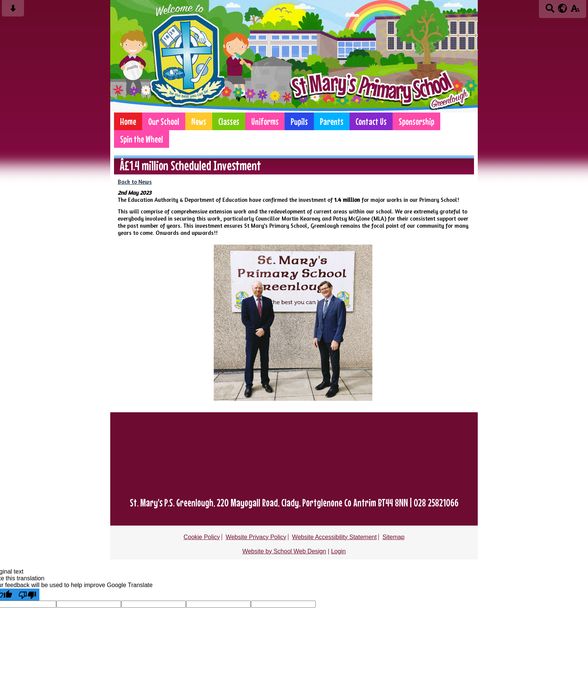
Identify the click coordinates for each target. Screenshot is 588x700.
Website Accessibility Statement (334, 537)
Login (338, 551)
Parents (332, 121)
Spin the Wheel (142, 139)
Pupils (299, 121)
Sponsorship (416, 121)
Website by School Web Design (284, 551)
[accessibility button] (575, 11)
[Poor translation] (27, 595)
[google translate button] (563, 8)
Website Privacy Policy (256, 537)
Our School (164, 121)
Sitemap (394, 537)
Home (128, 121)
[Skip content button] (13, 11)
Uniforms (265, 121)
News (199, 121)
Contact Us (371, 121)
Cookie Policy (202, 537)
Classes (229, 121)
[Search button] (550, 11)
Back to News (135, 182)
